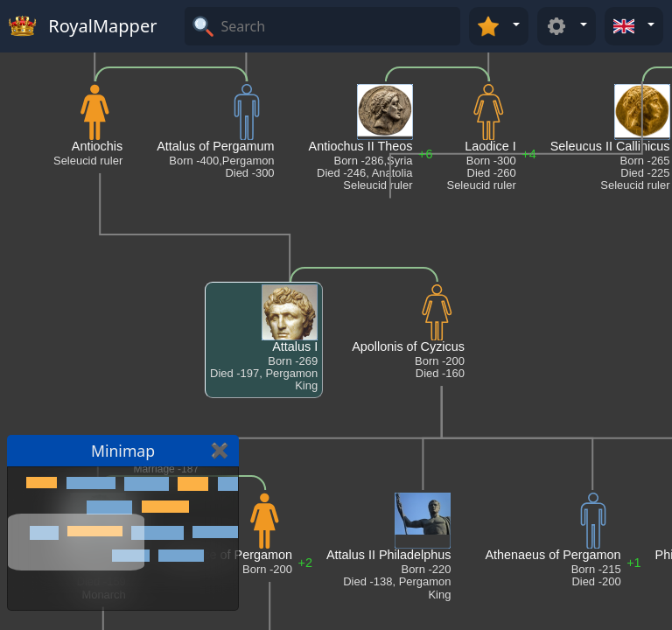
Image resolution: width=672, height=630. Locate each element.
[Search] (338, 26)
